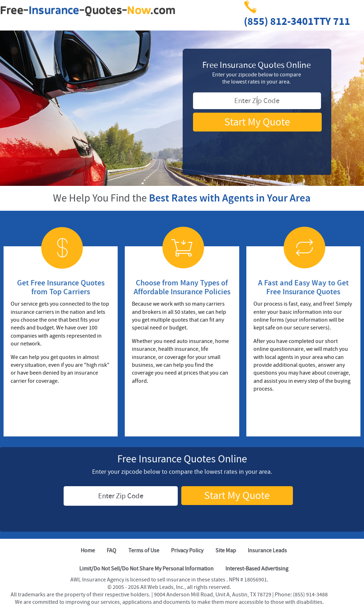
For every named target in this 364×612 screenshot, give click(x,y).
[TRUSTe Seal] (256, 144)
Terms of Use (144, 551)
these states (212, 580)
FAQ (111, 551)
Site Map (226, 551)
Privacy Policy (187, 551)
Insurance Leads (267, 551)
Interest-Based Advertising (257, 569)
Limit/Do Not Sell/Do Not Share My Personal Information (146, 569)
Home (88, 551)
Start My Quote (257, 122)
